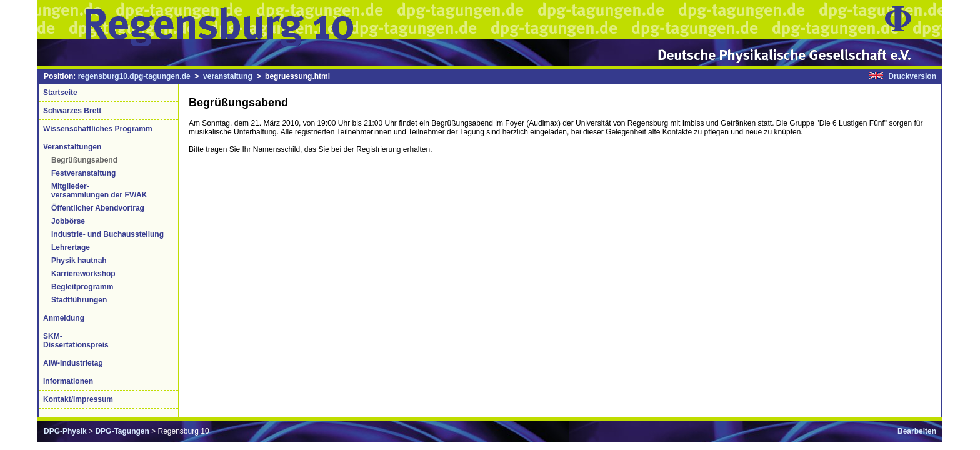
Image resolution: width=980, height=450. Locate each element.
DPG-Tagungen (122, 431)
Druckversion (912, 76)
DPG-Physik (65, 431)
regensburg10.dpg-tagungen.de (134, 76)
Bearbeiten (917, 431)
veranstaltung (228, 76)
